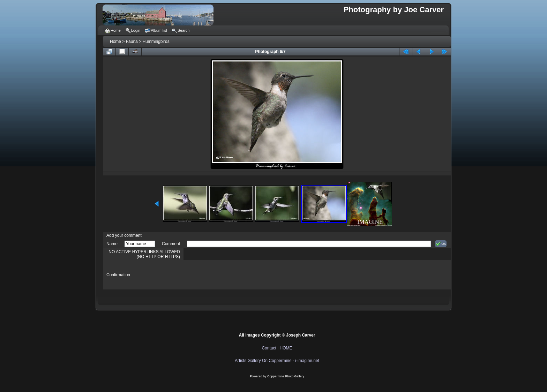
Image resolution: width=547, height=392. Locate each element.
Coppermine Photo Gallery (286, 376)
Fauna (132, 42)
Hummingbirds (156, 42)
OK (441, 244)
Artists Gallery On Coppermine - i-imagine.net (277, 361)
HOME (286, 348)
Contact (269, 348)
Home (115, 42)
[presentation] (240, 275)
